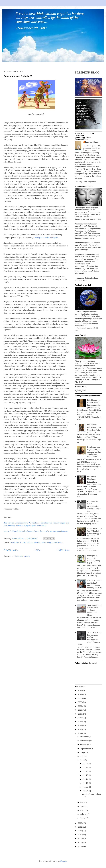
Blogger (63, 861)
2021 (80, 706)
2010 (80, 835)
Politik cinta (58, 542)
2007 (80, 846)
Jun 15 (86, 775)
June (82, 760)
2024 (80, 694)
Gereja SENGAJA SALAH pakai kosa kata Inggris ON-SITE (94, 532)
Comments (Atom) (22, 556)
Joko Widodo (28, 542)
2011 (80, 831)
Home (37, 550)
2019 (80, 714)
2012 (80, 827)
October (84, 744)
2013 (80, 823)
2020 (80, 710)
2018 (80, 718)
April (83, 806)
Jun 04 (86, 791)
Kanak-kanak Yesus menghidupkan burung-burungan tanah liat (94, 506)
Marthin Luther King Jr (43, 542)
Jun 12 (86, 783)
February (84, 814)
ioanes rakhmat (92, 142)
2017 (80, 722)
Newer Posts (11, 550)
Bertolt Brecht (16, 542)
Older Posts (63, 550)
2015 (80, 729)
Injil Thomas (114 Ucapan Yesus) (94, 401)
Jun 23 (86, 767)
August (83, 752)
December (85, 737)
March (83, 810)
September (85, 748)
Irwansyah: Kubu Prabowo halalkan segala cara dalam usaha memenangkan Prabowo (36, 531)
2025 (80, 691)
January (84, 818)
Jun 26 (86, 764)
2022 (80, 702)
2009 (80, 839)
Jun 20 (86, 771)
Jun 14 (86, 779)
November (85, 741)
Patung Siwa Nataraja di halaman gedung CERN (94, 559)
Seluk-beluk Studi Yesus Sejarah (94, 610)
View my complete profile (85, 182)
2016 (80, 726)
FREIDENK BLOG (87, 72)
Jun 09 (86, 787)
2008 (80, 842)
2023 (80, 698)
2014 (80, 733)
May (82, 802)
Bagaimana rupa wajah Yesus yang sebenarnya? (94, 452)
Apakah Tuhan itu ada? (94, 584)
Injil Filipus (92, 425)
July (82, 756)
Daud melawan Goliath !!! (18, 76)
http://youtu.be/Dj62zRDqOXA (47, 237)
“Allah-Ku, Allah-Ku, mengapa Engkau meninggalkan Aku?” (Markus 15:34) (89, 639)
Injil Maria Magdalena (92, 478)
